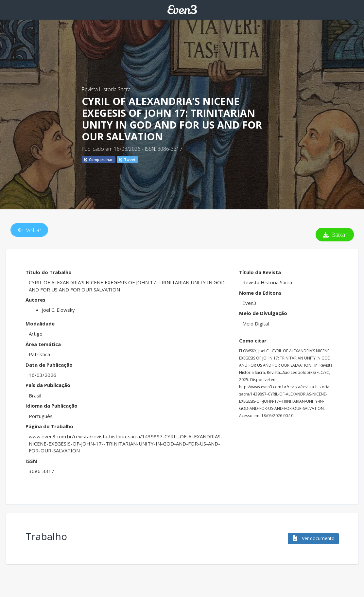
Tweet (127, 159)
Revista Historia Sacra (106, 89)
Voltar (29, 230)
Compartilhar (99, 159)
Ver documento (313, 538)
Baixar (335, 235)
